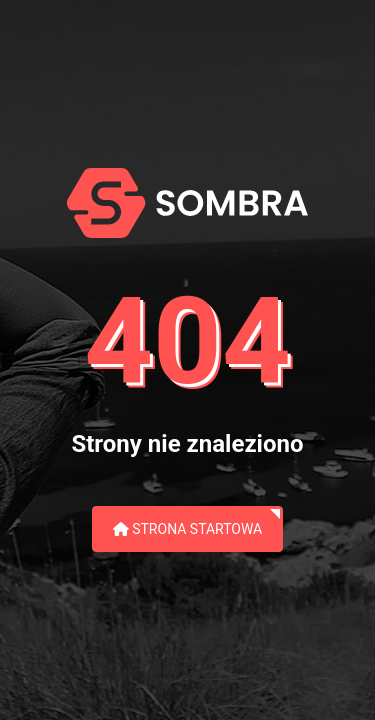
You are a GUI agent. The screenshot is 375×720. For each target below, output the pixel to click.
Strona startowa (188, 529)
